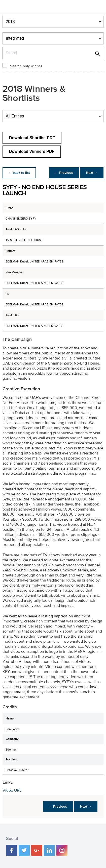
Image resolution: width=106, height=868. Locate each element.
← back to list (19, 173)
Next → (92, 173)
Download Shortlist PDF (32, 138)
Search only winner (26, 66)
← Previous (64, 173)
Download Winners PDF (32, 151)
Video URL (12, 790)
